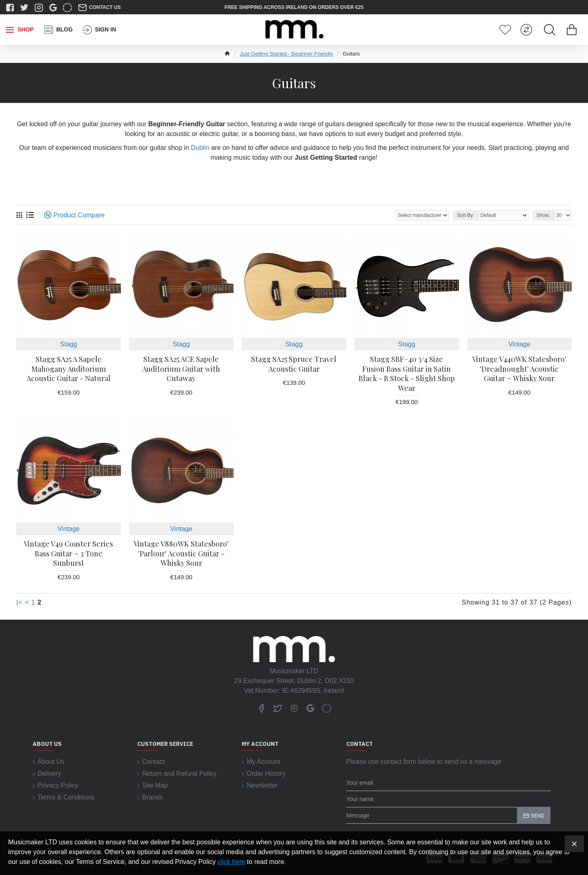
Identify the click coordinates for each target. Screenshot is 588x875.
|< (20, 602)
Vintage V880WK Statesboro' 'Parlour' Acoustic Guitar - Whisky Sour (181, 554)
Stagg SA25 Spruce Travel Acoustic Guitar (294, 364)
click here (232, 862)
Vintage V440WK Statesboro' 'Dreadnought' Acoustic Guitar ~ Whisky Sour (519, 369)
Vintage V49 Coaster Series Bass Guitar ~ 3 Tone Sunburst (68, 554)
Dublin (200, 148)
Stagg (69, 344)
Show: (543, 215)
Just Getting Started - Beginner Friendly (286, 54)
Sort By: (466, 215)
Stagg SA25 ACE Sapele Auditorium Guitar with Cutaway (181, 369)
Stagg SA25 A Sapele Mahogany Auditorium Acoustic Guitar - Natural (69, 369)
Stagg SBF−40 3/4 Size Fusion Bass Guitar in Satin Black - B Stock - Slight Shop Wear (407, 374)
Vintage (519, 344)
